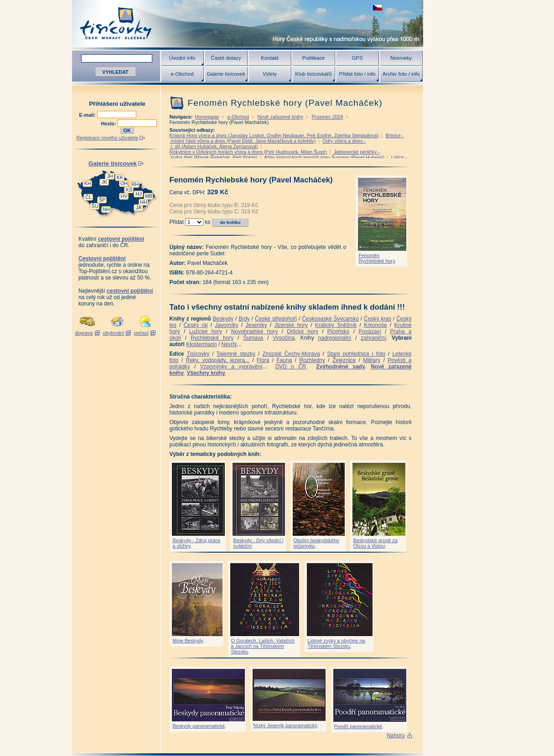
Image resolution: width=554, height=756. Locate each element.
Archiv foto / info (401, 74)
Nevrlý (229, 344)
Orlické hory (303, 331)
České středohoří (276, 319)
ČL (88, 197)
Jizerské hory (291, 325)
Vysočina (284, 338)
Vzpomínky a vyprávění (231, 367)
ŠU (95, 206)
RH (135, 184)
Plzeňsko (339, 331)
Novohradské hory (254, 331)
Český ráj (196, 325)
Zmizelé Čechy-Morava (291, 354)
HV (124, 196)
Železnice (344, 360)
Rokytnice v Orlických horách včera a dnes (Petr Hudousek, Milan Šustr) (249, 152)
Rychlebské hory (212, 338)
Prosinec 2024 (328, 117)
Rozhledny (312, 360)
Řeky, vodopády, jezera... (217, 360)
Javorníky (226, 325)
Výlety (270, 74)
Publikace (313, 58)
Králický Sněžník (336, 325)
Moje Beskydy (188, 641)
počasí (141, 333)
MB (149, 196)
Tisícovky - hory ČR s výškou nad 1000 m (248, 23)
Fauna (284, 360)
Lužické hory (206, 331)
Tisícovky (198, 354)
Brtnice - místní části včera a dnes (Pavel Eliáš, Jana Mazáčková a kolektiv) (287, 138)
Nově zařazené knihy (280, 117)
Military (372, 360)
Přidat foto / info (357, 74)
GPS (357, 58)
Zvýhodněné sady (340, 367)
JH (110, 176)
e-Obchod (182, 74)
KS (129, 190)
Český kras (378, 319)
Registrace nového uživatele (108, 138)
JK (105, 182)
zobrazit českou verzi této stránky (378, 8)
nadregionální (335, 338)
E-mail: (88, 115)
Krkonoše (375, 325)
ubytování (114, 333)
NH (106, 209)
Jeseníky (256, 325)
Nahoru (396, 735)
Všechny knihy (206, 373)
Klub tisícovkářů (313, 74)
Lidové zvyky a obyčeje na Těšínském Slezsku (337, 643)
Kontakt (270, 58)
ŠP (102, 200)
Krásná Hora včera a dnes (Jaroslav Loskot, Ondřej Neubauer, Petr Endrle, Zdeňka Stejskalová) (274, 135)
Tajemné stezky (236, 354)
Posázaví (370, 331)
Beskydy (223, 319)
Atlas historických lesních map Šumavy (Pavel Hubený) (324, 157)
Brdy (244, 319)
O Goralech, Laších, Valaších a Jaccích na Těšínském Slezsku (263, 646)
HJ (138, 194)
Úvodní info (182, 58)
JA (139, 207)
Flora (263, 360)
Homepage (207, 117)
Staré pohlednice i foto (356, 354)
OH (124, 183)
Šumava (253, 338)
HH (144, 202)
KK (120, 177)
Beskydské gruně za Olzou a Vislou (375, 543)
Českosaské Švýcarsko (330, 319)
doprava (84, 333)
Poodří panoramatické (358, 726)
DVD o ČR (291, 367)
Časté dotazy (226, 58)
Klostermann (201, 344)
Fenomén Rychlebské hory (377, 258)
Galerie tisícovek (226, 74)
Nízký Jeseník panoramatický (285, 725)
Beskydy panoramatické (199, 726)
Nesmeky (401, 58)
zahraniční (373, 338)
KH (88, 183)
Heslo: (109, 124)
